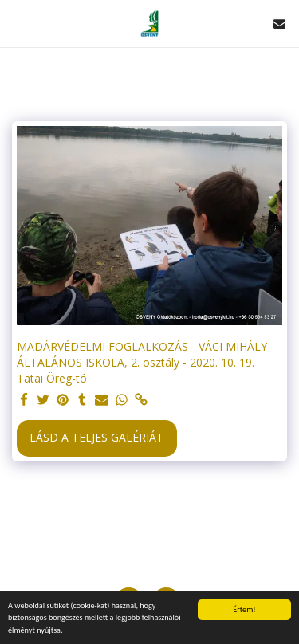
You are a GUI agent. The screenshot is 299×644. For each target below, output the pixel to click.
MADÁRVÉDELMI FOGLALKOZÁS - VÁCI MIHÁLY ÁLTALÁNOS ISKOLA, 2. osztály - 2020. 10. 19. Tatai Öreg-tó (142, 362)
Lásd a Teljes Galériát (96, 437)
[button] (18, 23)
